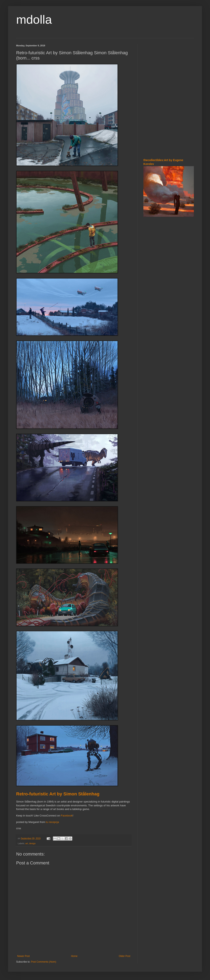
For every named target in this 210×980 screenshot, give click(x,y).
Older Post (124, 956)
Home (74, 956)
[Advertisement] (155, 69)
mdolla (34, 20)
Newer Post (23, 956)
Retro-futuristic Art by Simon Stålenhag (58, 794)
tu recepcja (52, 822)
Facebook (67, 816)
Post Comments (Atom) (44, 962)
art (27, 843)
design (32, 843)
